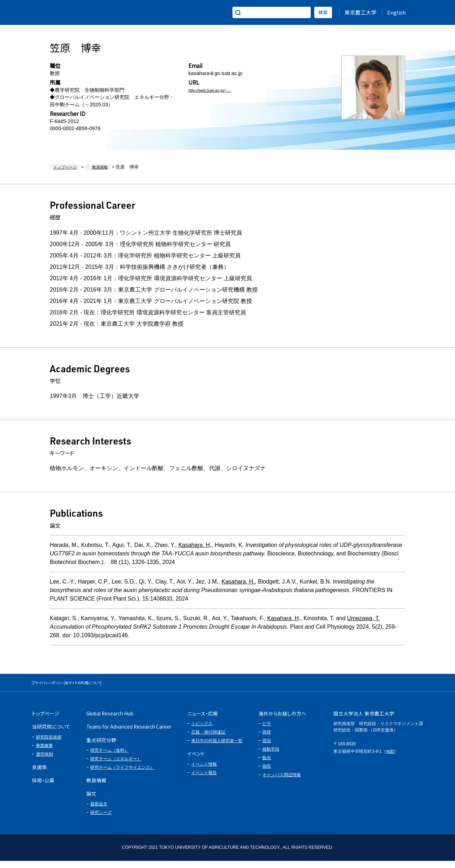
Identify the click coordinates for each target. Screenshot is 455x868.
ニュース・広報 (203, 720)
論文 (91, 800)
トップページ (64, 167)
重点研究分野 (101, 747)
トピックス (202, 731)
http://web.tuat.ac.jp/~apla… (220, 90)
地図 (390, 758)
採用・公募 (43, 787)
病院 (267, 773)
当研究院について (51, 734)
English (396, 12)
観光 (267, 765)
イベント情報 (204, 771)
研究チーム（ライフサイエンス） (122, 774)
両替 (267, 739)
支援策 (39, 774)
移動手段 (271, 756)
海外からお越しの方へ (282, 720)
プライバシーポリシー (64, 686)
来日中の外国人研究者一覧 (217, 748)
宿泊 (267, 748)
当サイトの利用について (130, 686)
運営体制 (44, 761)
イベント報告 (204, 780)
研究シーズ (101, 820)
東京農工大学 (360, 12)
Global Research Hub (110, 720)
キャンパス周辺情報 (282, 782)
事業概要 (44, 753)
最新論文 (99, 811)
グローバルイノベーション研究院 (75, 12)
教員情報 (92, 167)
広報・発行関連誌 (208, 739)
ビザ (267, 731)
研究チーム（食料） (109, 757)
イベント (196, 761)
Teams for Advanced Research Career (129, 734)
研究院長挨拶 (49, 744)
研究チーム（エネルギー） (116, 766)
